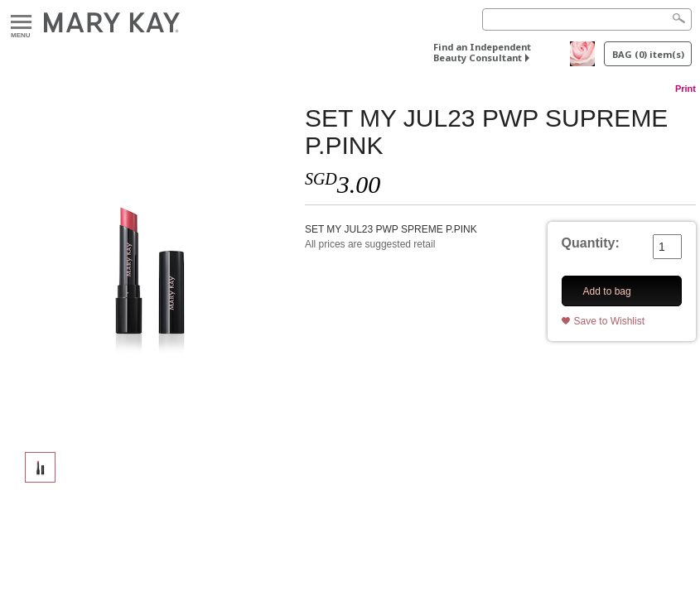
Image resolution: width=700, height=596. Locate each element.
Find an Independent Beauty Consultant (482, 52)
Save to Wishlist (609, 321)
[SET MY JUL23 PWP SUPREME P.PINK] (148, 270)
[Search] (587, 19)
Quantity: (591, 243)
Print (686, 89)
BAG (648, 54)
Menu (21, 23)
